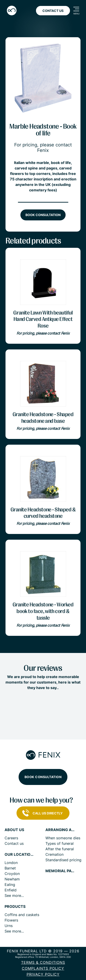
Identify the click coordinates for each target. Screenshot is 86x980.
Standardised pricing (63, 860)
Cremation (54, 854)
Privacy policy (43, 974)
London (11, 863)
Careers (11, 838)
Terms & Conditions (43, 962)
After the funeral (60, 849)
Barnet (10, 868)
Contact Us (53, 11)
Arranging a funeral (60, 830)
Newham (12, 879)
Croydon (12, 874)
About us (14, 830)
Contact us (14, 843)
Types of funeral (60, 843)
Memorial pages (60, 871)
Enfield (11, 890)
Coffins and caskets (22, 915)
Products (15, 907)
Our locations (19, 855)
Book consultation (43, 215)
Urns (9, 926)
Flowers (11, 920)
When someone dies (63, 838)
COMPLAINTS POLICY (43, 968)
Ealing (10, 885)
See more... (14, 895)
